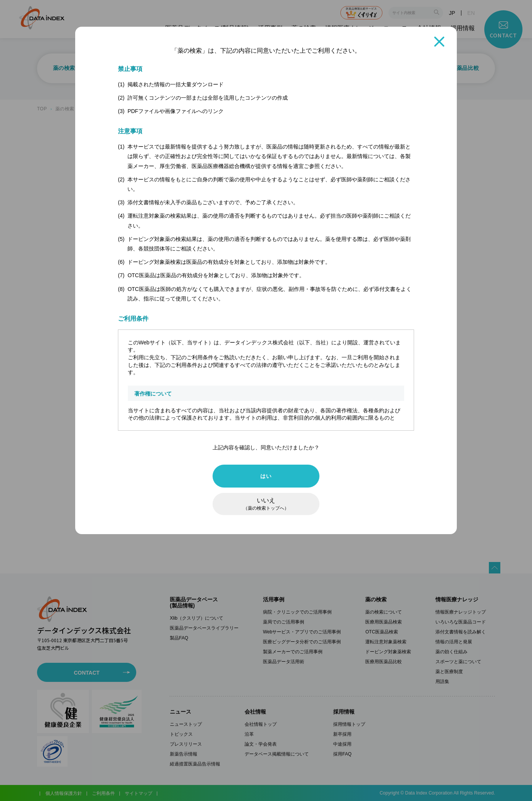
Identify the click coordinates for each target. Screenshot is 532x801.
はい (266, 476)
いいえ (266, 504)
